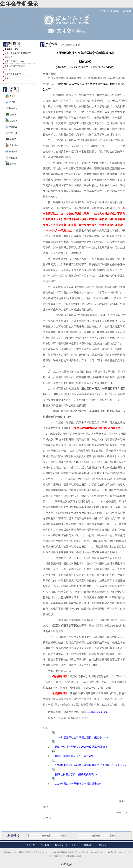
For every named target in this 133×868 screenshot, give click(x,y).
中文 (103, 11)
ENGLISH (114, 11)
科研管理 (13, 152)
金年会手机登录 (19, 4)
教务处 (13, 96)
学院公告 (70, 45)
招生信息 (13, 108)
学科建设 (13, 127)
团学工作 (14, 121)
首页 (62, 45)
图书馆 (12, 102)
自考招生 (14, 145)
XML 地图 (67, 864)
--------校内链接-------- (47, 836)
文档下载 (13, 133)
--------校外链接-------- (97, 836)
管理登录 (102, 845)
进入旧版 (127, 11)
